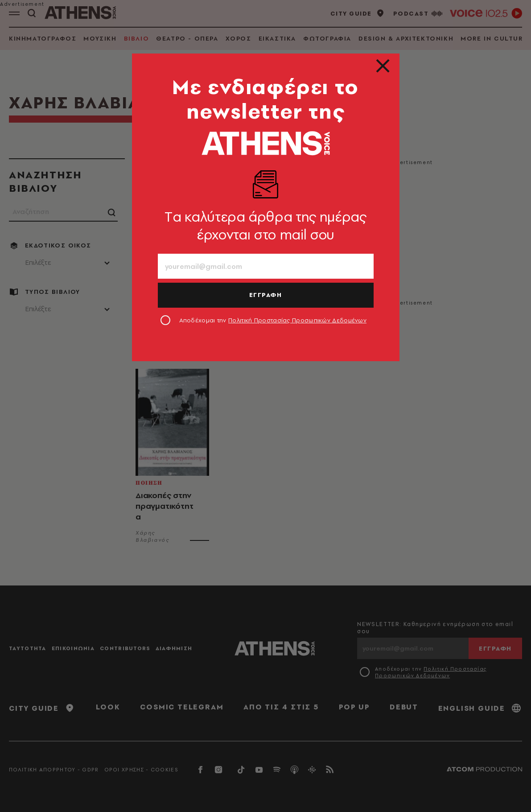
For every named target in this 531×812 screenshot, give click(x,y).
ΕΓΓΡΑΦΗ (266, 295)
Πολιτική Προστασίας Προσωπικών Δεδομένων (297, 320)
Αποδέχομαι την (273, 320)
